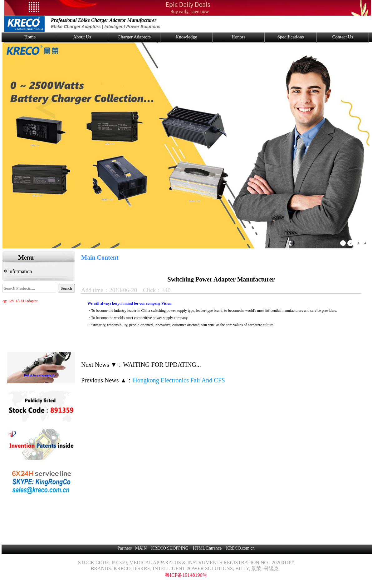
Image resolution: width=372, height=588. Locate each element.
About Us (82, 37)
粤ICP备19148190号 (186, 575)
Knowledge (186, 37)
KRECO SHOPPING (170, 548)
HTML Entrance (207, 548)
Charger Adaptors (134, 37)
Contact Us (343, 37)
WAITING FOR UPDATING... (162, 365)
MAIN (141, 548)
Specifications (291, 37)
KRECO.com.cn (240, 548)
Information (18, 271)
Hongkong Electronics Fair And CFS (179, 380)
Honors (238, 37)
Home (30, 37)
